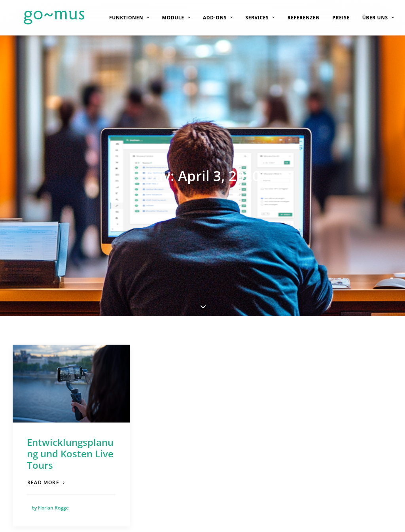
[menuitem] (123, 18)
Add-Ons (211, 18)
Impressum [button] (369, 517)
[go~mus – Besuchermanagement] (43, 18)
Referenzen (297, 18)
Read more (46, 399)
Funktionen (123, 18)
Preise (334, 18)
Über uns (372, 18)
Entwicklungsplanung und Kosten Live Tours (70, 370)
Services (254, 18)
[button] (71, 300)
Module (169, 18)
